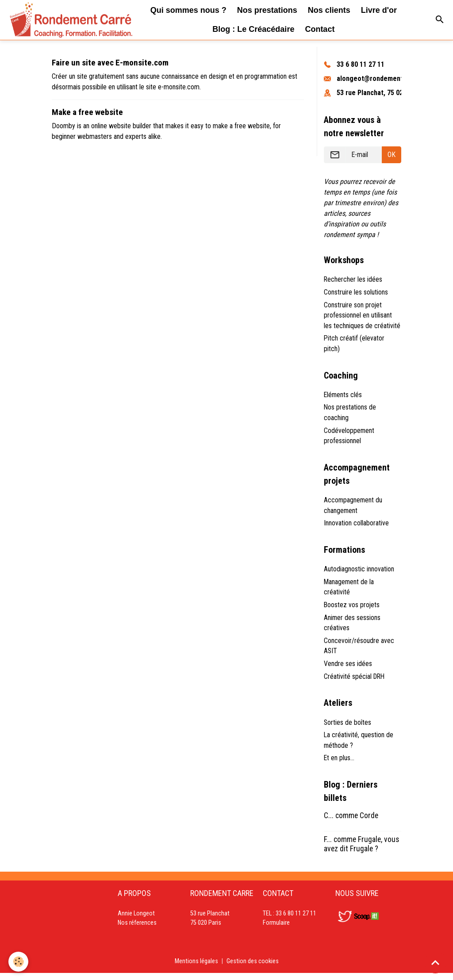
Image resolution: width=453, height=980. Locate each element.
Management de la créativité (349, 591)
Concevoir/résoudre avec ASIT (359, 651)
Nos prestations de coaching (350, 415)
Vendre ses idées (348, 669)
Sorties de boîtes (348, 728)
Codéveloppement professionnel (349, 438)
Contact (320, 29)
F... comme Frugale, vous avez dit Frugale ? (361, 851)
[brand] (62, 20)
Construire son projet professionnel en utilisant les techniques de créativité (362, 316)
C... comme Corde (351, 822)
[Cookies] (19, 962)
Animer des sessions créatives (352, 627)
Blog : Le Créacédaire (253, 29)
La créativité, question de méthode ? (359, 746)
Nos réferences (137, 930)
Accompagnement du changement (353, 508)
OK (392, 155)
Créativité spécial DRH (355, 682)
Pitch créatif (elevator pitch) (354, 345)
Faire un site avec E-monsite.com (110, 63)
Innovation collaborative (356, 526)
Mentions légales (196, 968)
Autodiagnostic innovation (359, 573)
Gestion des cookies (253, 968)
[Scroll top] (435, 962)
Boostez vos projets (352, 609)
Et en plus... (339, 764)
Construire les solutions (356, 293)
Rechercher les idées (353, 280)
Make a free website (87, 112)
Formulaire (276, 930)
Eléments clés (343, 396)
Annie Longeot (136, 920)
